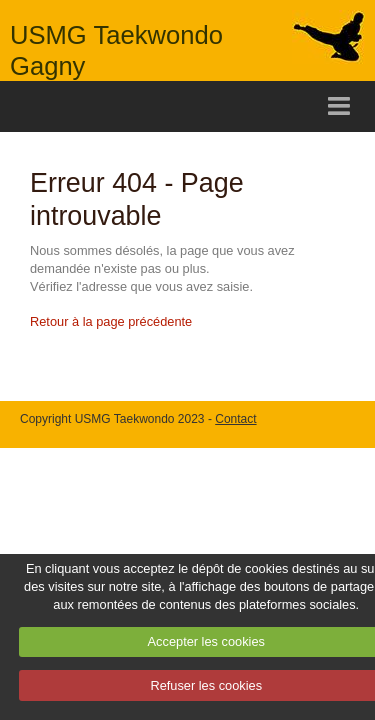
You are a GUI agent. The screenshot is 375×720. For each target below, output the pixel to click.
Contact (235, 419)
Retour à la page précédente (111, 321)
